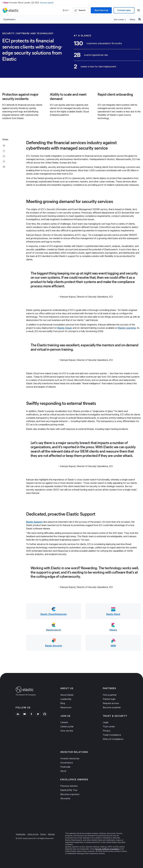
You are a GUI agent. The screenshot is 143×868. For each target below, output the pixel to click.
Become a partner (112, 707)
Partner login (109, 699)
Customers (9, 19)
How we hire (67, 731)
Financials (65, 767)
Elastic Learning (127, 328)
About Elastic (67, 695)
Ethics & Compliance (113, 739)
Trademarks (21, 834)
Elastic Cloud (64, 328)
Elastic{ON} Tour (69, 790)
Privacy (107, 731)
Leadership (66, 699)
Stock (63, 771)
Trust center (109, 726)
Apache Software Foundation (107, 849)
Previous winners (69, 786)
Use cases (119, 19)
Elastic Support (34, 522)
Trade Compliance (112, 735)
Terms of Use (33, 834)
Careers (64, 722)
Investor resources (70, 758)
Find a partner (110, 695)
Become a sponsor (70, 794)
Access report (47, 3)
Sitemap (51, 834)
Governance (67, 763)
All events (65, 798)
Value (132, 19)
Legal (106, 722)
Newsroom (66, 707)
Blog (63, 703)
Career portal (67, 726)
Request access (111, 703)
